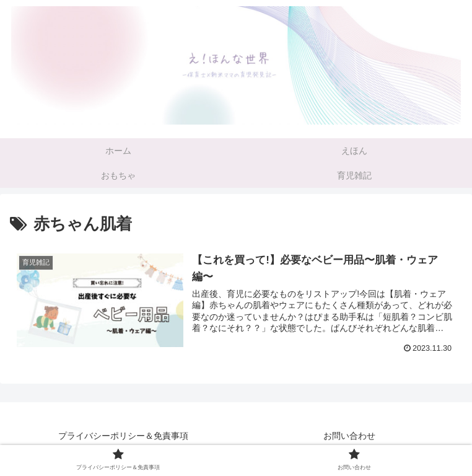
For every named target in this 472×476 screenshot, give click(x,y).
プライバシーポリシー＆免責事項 (123, 436)
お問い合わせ (349, 436)
